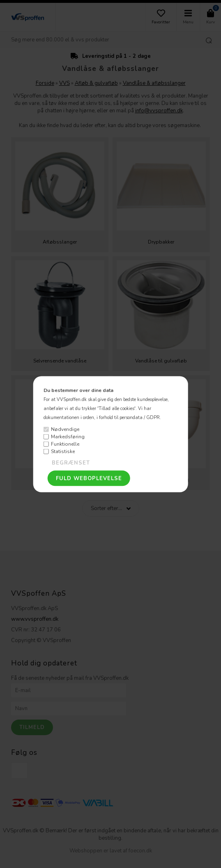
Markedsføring (68, 437)
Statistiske (63, 451)
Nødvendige (65, 429)
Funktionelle (65, 444)
